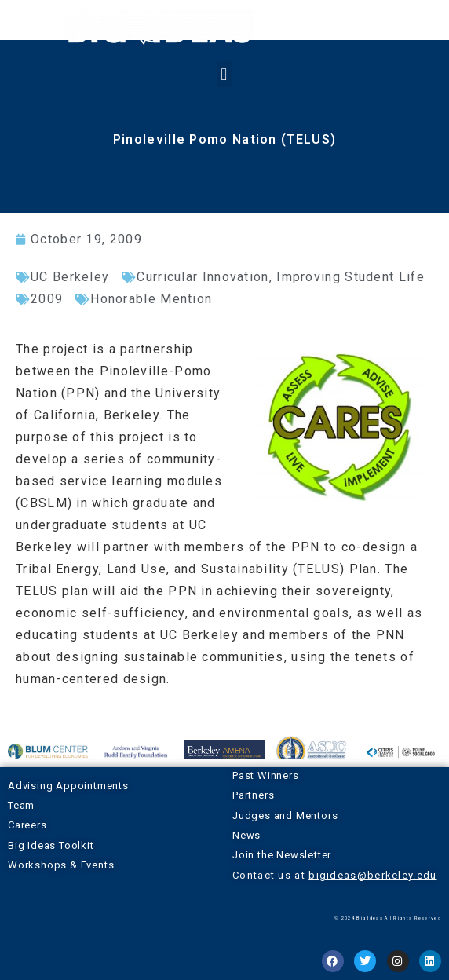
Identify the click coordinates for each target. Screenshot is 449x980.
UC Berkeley (70, 277)
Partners (253, 795)
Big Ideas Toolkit (51, 845)
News (246, 835)
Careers (27, 825)
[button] (224, 74)
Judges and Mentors (285, 815)
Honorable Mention (151, 299)
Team (21, 805)
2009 (47, 299)
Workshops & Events (61, 865)
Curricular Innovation (203, 277)
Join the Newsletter (282, 855)
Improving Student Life (350, 277)
